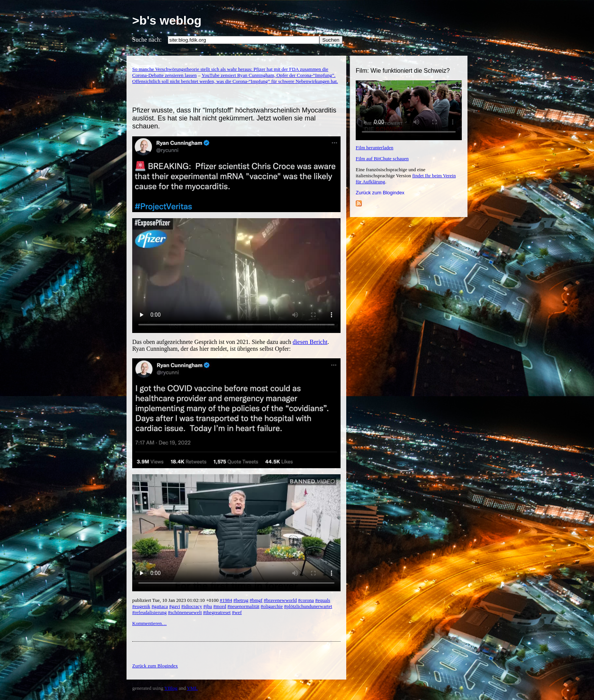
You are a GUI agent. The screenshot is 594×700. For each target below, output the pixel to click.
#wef (237, 612)
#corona (306, 600)
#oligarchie (272, 606)
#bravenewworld (280, 600)
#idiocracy (192, 606)
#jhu (208, 606)
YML (192, 688)
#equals (323, 600)
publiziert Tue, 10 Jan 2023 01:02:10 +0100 (176, 600)
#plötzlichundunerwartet (308, 606)
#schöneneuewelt (185, 612)
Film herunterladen (374, 148)
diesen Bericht (310, 342)
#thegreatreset (217, 612)
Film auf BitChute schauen (382, 159)
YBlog (171, 688)
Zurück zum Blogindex (380, 193)
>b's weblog (167, 20)
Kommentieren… (149, 623)
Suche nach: (147, 40)
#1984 (226, 600)
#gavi (174, 606)
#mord (220, 606)
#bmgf (256, 600)
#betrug (241, 600)
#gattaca (160, 606)
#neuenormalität (243, 606)
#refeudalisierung (149, 612)
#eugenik (141, 606)
